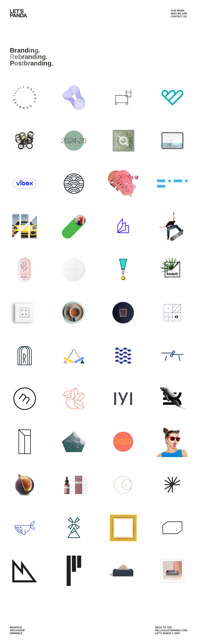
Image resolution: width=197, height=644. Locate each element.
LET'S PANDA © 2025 (168, 633)
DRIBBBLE (16, 633)
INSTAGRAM (17, 630)
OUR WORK (178, 11)
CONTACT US (179, 17)
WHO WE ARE (179, 14)
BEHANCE (16, 627)
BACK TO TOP (164, 627)
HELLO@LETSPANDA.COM (171, 630)
